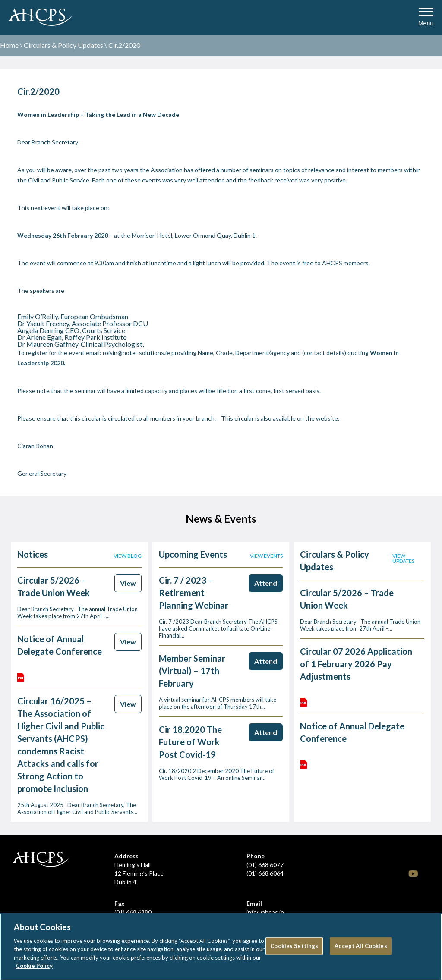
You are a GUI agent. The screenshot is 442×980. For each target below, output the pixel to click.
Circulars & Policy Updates (63, 45)
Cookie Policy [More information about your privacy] (34, 969)
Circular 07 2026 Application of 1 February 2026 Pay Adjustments (356, 664)
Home (9, 45)
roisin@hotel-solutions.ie (136, 353)
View (128, 583)
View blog (128, 556)
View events (266, 556)
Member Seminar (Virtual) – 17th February (192, 671)
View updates (403, 559)
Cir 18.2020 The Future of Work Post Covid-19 (190, 742)
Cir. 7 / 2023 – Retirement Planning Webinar (194, 593)
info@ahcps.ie (265, 912)
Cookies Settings (294, 949)
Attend (266, 583)
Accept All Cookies (361, 949)
